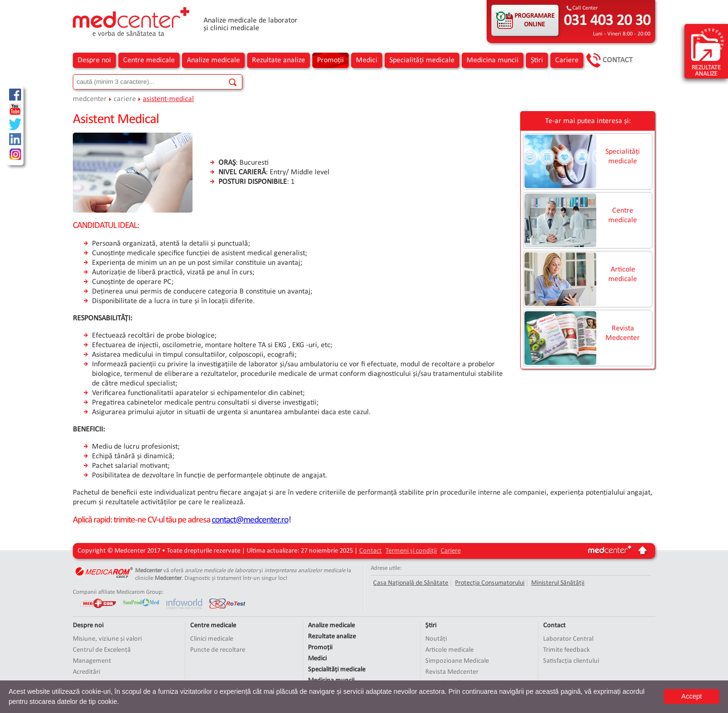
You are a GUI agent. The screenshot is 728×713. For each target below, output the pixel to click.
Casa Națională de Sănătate (411, 583)
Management (92, 661)
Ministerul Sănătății (558, 583)
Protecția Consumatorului (490, 583)
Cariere (567, 60)
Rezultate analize (279, 60)
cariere (125, 99)
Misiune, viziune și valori (107, 639)
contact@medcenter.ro (250, 520)
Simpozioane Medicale (457, 661)
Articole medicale (623, 274)
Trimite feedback (567, 650)
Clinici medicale (212, 639)
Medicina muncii (493, 60)
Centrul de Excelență (102, 650)
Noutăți (436, 639)
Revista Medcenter (623, 333)
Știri (537, 60)
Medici (367, 60)
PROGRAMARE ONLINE (535, 20)
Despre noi (94, 60)
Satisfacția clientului (571, 661)
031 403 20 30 (607, 21)
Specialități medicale (422, 60)
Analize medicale (213, 60)
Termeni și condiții (411, 551)
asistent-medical (168, 99)
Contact (618, 60)
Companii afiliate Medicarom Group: (118, 592)
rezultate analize (707, 52)
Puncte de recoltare (218, 650)
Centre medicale (149, 60)
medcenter (90, 99)
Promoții (330, 60)
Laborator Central (568, 639)
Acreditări (86, 672)
